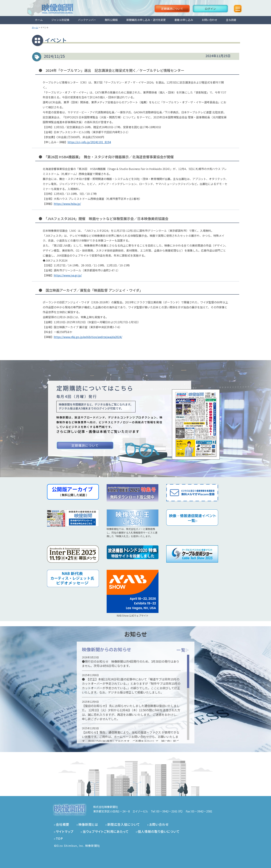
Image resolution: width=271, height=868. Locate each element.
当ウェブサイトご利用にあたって (106, 831)
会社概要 (63, 824)
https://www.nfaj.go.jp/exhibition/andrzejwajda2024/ (88, 337)
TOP (59, 838)
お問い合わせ (209, 20)
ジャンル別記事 (60, 20)
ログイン (210, 9)
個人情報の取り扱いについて (159, 831)
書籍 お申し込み (184, 20)
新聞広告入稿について (124, 824)
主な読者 (231, 20)
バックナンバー (87, 20)
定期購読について (172, 9)
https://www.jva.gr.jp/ (68, 275)
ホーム (39, 20)
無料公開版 (111, 20)
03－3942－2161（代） (170, 811)
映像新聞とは (88, 824)
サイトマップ (65, 831)
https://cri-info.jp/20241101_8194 (89, 142)
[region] (136, 697)
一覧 (183, 650)
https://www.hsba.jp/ (67, 204)
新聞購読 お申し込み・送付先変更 (146, 20)
